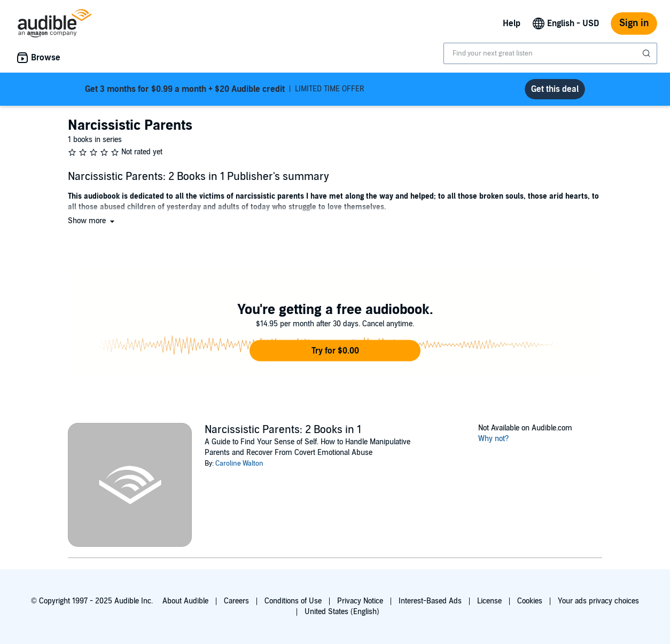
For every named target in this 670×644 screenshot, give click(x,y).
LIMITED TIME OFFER (225, 89)
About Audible (185, 601)
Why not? (494, 439)
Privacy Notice (360, 601)
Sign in (634, 23)
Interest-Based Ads (430, 601)
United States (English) (342, 612)
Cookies (530, 601)
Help (512, 23)
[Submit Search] (648, 53)
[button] (92, 221)
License (489, 601)
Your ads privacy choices (598, 601)
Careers (236, 601)
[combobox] (550, 53)
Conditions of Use (293, 601)
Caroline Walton (239, 464)
